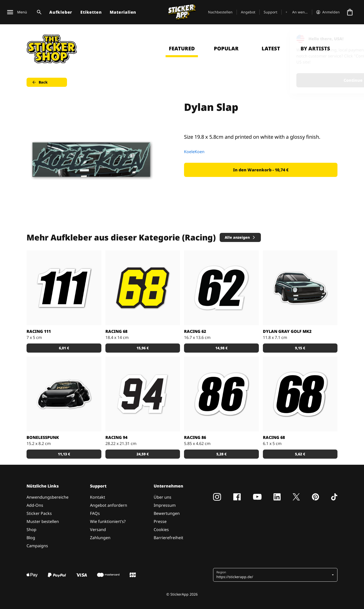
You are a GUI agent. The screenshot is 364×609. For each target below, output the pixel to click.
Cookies (161, 530)
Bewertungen (167, 513)
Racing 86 (195, 437)
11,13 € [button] (64, 454)
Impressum (165, 505)
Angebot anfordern (109, 505)
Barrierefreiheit (168, 538)
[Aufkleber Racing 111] (64, 288)
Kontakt (98, 497)
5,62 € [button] (300, 454)
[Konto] (328, 12)
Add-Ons (35, 505)
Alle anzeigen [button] (240, 237)
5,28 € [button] (221, 454)
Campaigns (37, 546)
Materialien (123, 12)
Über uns (163, 497)
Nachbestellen (220, 12)
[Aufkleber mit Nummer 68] (300, 394)
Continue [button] (296, 80)
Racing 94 (116, 437)
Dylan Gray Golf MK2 (287, 331)
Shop (31, 530)
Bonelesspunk (43, 437)
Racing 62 (195, 331)
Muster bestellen (43, 521)
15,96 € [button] (143, 348)
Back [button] (40, 82)
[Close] (349, 39)
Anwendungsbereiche (48, 497)
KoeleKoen (194, 152)
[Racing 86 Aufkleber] (221, 394)
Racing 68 (116, 331)
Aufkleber (61, 12)
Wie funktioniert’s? (108, 521)
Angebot (248, 12)
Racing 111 (39, 331)
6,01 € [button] (64, 348)
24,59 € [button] (143, 454)
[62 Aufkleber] (221, 288)
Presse (160, 521)
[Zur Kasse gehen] (350, 12)
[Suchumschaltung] (38, 12)
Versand (98, 530)
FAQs (95, 513)
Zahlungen (100, 538)
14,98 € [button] (221, 348)
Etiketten (91, 12)
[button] (273, 575)
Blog (31, 538)
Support (270, 12)
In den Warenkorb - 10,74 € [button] (261, 170)
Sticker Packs (39, 513)
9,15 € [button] (300, 348)
